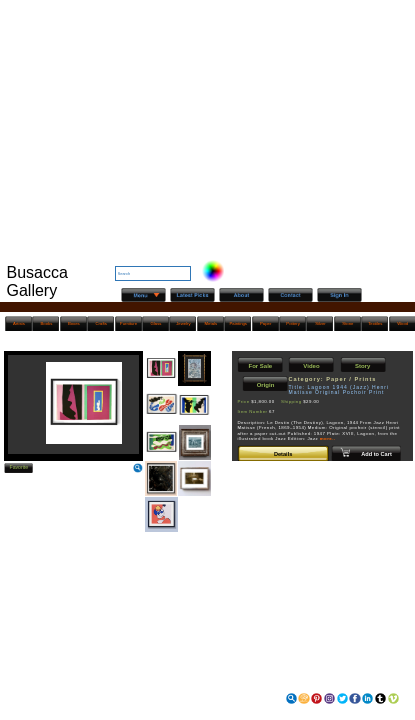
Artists (19, 323)
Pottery (292, 323)
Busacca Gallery (37, 281)
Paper (265, 323)
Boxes (74, 323)
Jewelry (183, 323)
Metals (211, 323)
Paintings (238, 323)
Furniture (128, 323)
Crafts (101, 323)
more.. (328, 438)
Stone (347, 323)
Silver (320, 323)
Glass (156, 323)
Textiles (375, 323)
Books (47, 323)
